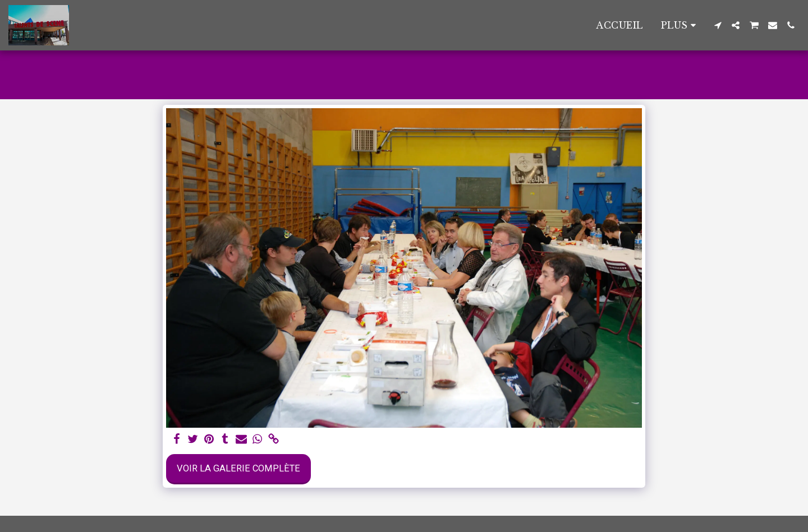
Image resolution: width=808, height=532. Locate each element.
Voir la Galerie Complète (238, 468)
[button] (718, 25)
